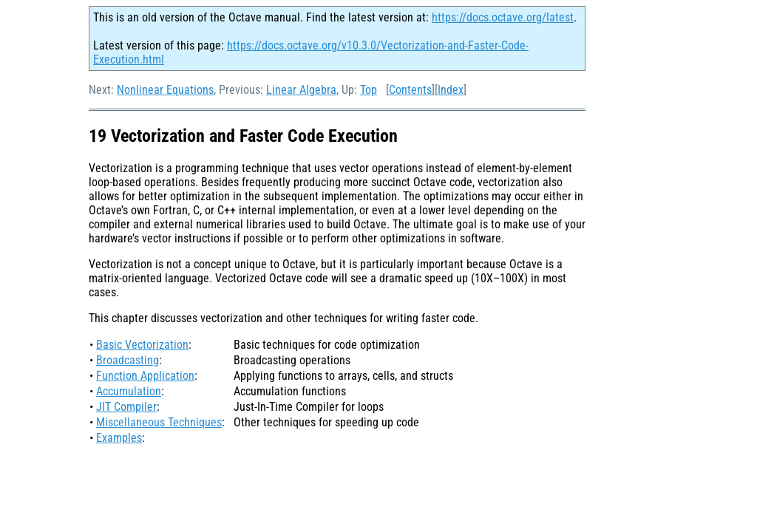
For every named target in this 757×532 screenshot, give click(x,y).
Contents (410, 90)
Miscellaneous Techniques (159, 422)
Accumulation (129, 391)
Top (369, 90)
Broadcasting (128, 360)
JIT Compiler (126, 407)
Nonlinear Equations (165, 90)
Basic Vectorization (142, 345)
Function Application (145, 376)
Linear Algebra (301, 90)
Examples (119, 438)
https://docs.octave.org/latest (503, 17)
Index (451, 90)
